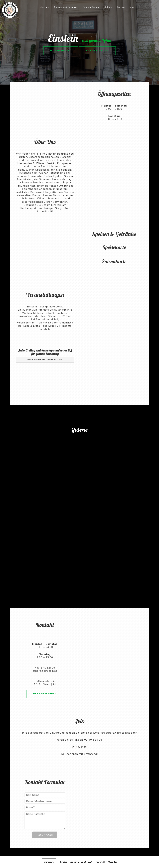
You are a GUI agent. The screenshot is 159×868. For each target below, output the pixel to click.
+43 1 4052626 (45, 668)
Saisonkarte (114, 261)
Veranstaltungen (91, 7)
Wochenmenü (60, 50)
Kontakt (121, 7)
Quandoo (113, 862)
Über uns (45, 7)
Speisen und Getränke (66, 7)
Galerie (108, 7)
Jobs (132, 7)
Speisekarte (114, 247)
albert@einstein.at (45, 671)
